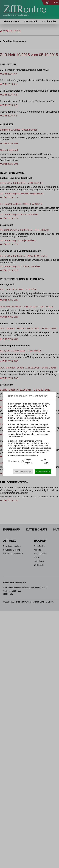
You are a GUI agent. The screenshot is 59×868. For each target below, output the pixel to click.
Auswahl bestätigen (23, 472)
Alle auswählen (43, 472)
